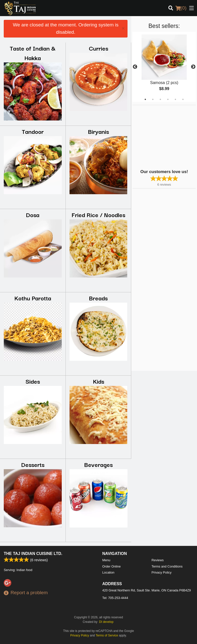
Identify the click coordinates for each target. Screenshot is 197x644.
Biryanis (98, 131)
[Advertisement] (164, 137)
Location (108, 572)
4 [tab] (168, 99)
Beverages (98, 464)
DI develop (106, 622)
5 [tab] (175, 99)
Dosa (33, 214)
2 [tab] (153, 99)
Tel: (115, 598)
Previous (135, 67)
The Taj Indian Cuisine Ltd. (33, 554)
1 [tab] (145, 99)
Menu (106, 560)
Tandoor (33, 131)
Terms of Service (107, 635)
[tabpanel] (164, 67)
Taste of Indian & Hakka (33, 53)
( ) (181, 8)
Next (193, 67)
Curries (98, 48)
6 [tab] (183, 99)
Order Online (112, 566)
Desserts (33, 464)
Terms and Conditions (167, 566)
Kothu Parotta (33, 298)
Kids (98, 381)
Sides (33, 381)
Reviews (158, 560)
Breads (98, 298)
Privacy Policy (162, 572)
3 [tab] (160, 99)
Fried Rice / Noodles (98, 214)
